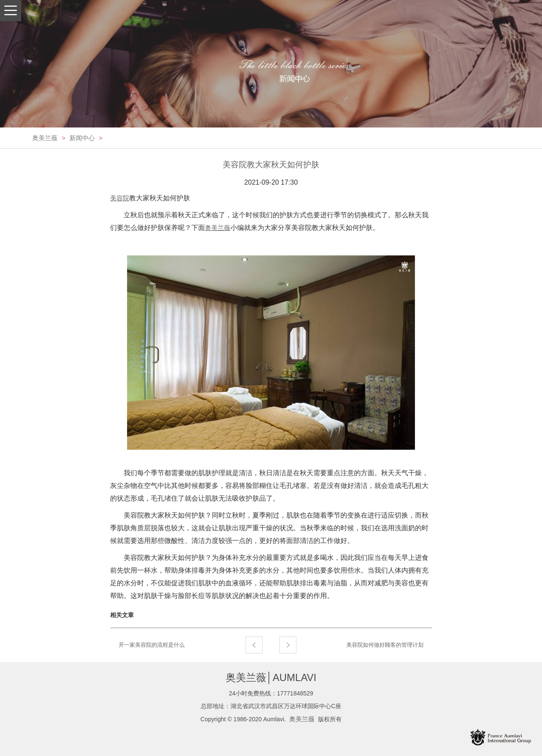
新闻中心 (82, 138)
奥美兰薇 (45, 138)
